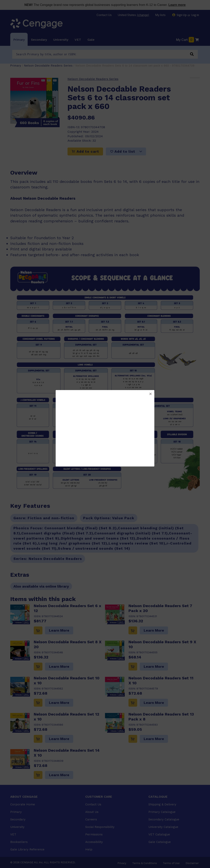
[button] (150, 394)
